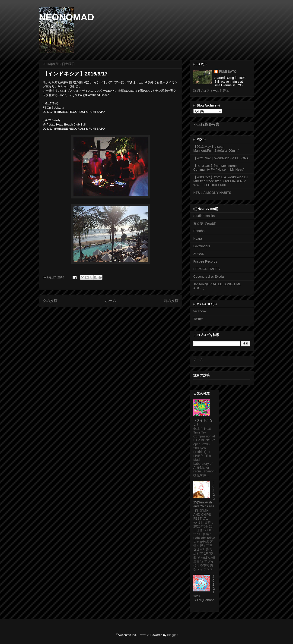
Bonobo (199, 231)
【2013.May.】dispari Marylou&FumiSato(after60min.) (216, 149)
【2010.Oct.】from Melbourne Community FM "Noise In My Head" (219, 168)
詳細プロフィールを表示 (211, 91)
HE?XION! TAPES (207, 269)
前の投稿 (171, 301)
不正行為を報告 (206, 124)
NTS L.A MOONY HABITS (212, 193)
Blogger (172, 635)
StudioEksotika (204, 216)
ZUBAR (199, 254)
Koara (198, 239)
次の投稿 (50, 301)
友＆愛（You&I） (206, 223)
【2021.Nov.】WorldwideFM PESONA (221, 158)
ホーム (111, 301)
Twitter (198, 319)
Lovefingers (202, 246)
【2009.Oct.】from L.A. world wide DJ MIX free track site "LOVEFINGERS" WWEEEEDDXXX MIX (221, 181)
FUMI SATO (228, 72)
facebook (200, 311)
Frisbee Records (205, 261)
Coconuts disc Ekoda (209, 276)
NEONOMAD (67, 17)
